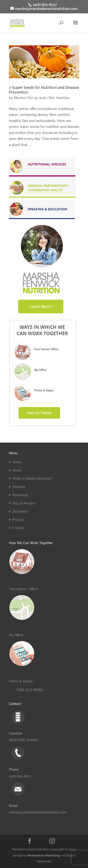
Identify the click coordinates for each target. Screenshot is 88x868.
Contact (18, 528)
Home (17, 462)
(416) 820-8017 (44, 5)
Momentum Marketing (44, 855)
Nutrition (63, 98)
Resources (20, 495)
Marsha (19, 98)
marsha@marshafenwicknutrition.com (38, 812)
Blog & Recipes (24, 503)
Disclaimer (20, 511)
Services (19, 487)
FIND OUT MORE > (31, 690)
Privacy (18, 520)
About (17, 470)
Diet (52, 98)
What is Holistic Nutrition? (32, 479)
